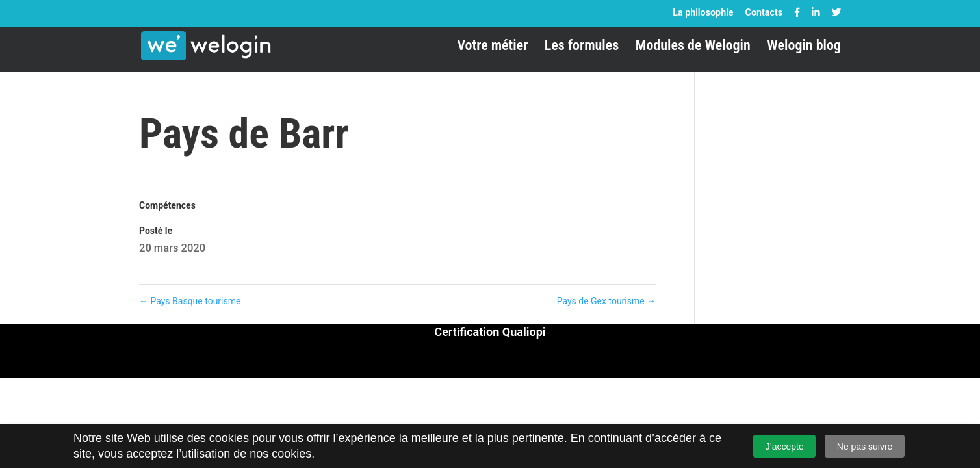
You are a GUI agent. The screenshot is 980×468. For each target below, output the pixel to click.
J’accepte (785, 447)
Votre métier (492, 47)
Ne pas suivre (865, 447)
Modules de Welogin (693, 47)
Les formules (582, 47)
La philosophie (703, 12)
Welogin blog (804, 47)
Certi (490, 332)
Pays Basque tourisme (190, 301)
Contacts (764, 12)
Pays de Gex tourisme (606, 301)
